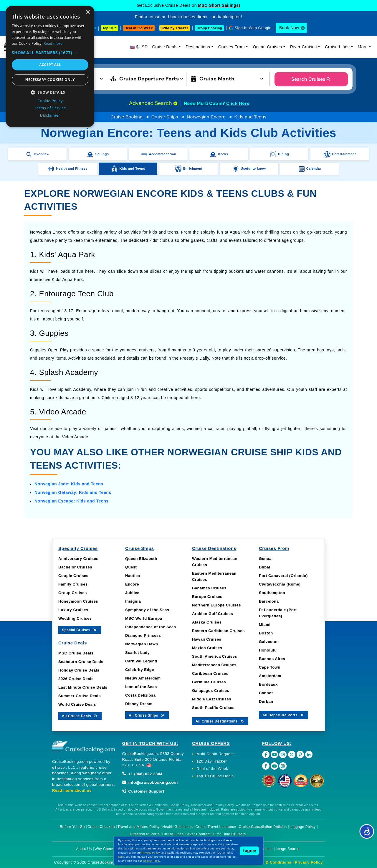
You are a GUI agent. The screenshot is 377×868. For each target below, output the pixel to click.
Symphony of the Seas (147, 610)
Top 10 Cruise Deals (215, 776)
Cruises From (232, 47)
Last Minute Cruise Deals (83, 687)
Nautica (133, 576)
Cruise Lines (337, 47)
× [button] (88, 12)
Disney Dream (139, 704)
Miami (265, 625)
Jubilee (132, 593)
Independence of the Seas (151, 627)
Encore (132, 584)
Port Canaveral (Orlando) (283, 576)
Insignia (133, 601)
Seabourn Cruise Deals (81, 662)
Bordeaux (268, 684)
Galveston (269, 642)
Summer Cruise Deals (80, 696)
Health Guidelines (177, 827)
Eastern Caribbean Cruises (218, 631)
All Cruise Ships (147, 715)
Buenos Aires (272, 659)
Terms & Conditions (272, 862)
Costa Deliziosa (140, 695)
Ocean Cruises (267, 47)
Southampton (272, 593)
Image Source (288, 849)
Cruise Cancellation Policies (263, 827)
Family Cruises (73, 584)
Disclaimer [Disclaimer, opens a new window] (50, 115)
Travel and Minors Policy (139, 827)
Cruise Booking (127, 117)
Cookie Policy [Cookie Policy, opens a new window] (50, 101)
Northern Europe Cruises (216, 605)
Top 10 (108, 28)
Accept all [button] (50, 65)
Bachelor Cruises (75, 567)
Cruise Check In (101, 827)
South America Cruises (215, 656)
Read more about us (72, 790)
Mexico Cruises (207, 648)
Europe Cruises (207, 597)
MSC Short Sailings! (219, 5)
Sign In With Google (253, 28)
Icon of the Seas (141, 687)
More (363, 47)
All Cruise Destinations (220, 721)
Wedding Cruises (75, 618)
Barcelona (269, 601)
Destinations (198, 47)
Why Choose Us (108, 849)
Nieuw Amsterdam (143, 678)
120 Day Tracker (212, 761)
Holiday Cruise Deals (79, 670)
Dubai (265, 567)
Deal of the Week (139, 28)
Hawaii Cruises (207, 639)
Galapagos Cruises (211, 691)
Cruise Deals (165, 47)
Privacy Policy (309, 862)
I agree (249, 851)
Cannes (266, 693)
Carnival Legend (141, 661)
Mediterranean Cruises (214, 665)
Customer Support (143, 791)
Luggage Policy (303, 827)
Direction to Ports (145, 834)
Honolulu (268, 650)
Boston (266, 633)
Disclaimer (264, 849)
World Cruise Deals (77, 704)
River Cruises (304, 47)
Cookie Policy (152, 861)
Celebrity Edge (140, 670)
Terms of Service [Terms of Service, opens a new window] (50, 108)
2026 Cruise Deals (76, 679)
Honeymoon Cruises (78, 601)
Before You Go (72, 827)
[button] (50, 53)
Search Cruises (311, 79)
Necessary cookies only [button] (50, 80)
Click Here (238, 103)
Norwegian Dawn (142, 644)
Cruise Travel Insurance (216, 827)
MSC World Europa (144, 618)
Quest (131, 567)
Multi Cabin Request (215, 754)
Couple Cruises (73, 576)
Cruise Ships (165, 117)
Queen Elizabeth (141, 559)
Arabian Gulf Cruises (213, 614)
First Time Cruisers (229, 834)
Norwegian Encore (206, 117)
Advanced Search (153, 103)
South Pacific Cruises (213, 708)
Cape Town (270, 667)
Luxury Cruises (73, 610)
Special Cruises (80, 630)
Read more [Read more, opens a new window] (53, 43)
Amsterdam (270, 676)
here (121, 857)
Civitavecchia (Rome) (280, 584)
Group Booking (209, 28)
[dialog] (50, 66)
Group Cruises (73, 593)
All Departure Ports (283, 715)
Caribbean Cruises (210, 673)
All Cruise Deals (80, 716)
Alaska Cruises (207, 622)
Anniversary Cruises (78, 559)
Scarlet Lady (137, 653)
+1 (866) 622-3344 (142, 774)
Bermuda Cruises (209, 682)
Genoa (265, 559)
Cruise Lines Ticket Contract (186, 834)
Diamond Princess (143, 635)
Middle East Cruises (212, 699)
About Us (84, 849)
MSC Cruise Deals (76, 653)
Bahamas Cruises (209, 588)
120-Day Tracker (175, 28)
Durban (266, 701)
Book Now (289, 28)
